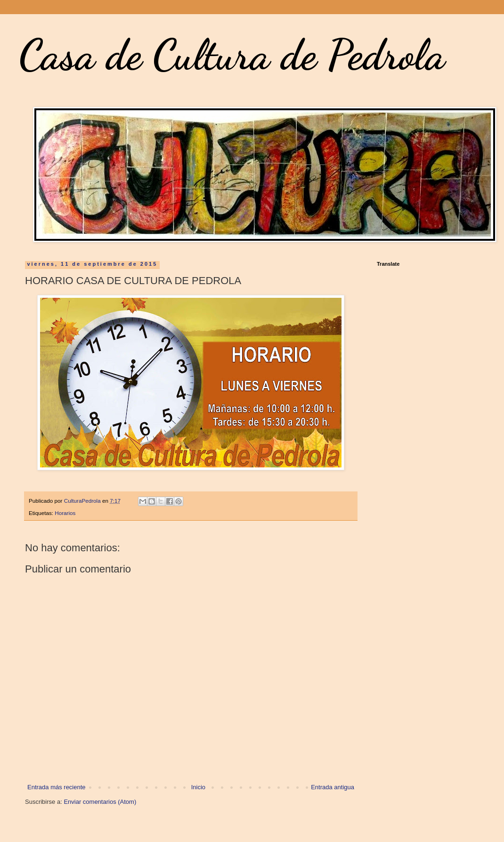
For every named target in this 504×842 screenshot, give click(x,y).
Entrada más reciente (57, 787)
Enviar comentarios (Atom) (100, 802)
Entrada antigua (333, 787)
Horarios (65, 513)
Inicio (198, 787)
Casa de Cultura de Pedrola (232, 55)
